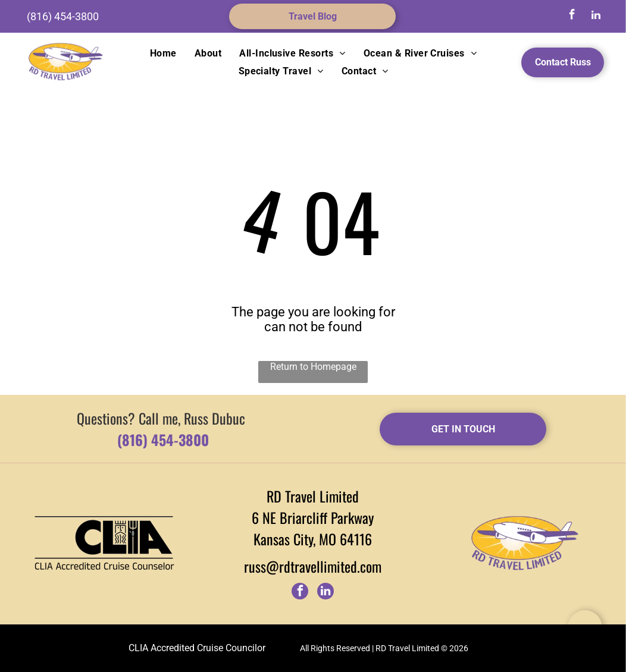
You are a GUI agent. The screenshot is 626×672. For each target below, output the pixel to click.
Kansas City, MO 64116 (313, 539)
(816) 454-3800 (63, 16)
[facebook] (572, 16)
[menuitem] (163, 53)
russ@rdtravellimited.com (313, 566)
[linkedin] (596, 16)
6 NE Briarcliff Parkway (313, 517)
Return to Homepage (313, 367)
